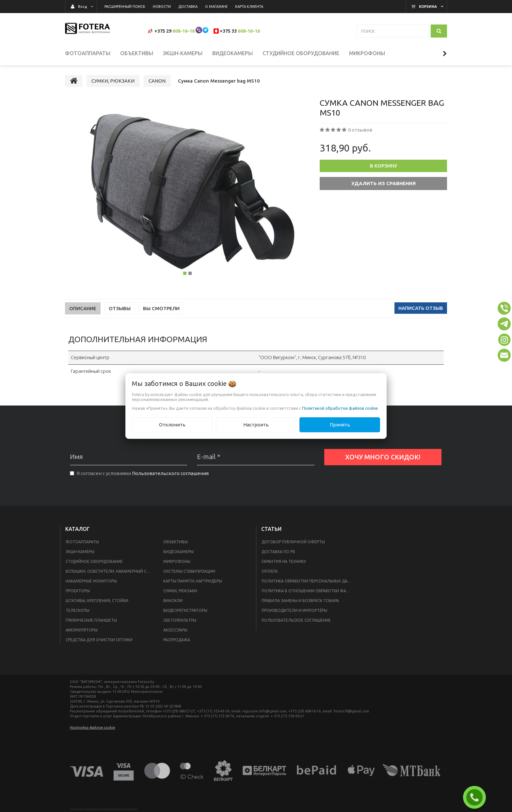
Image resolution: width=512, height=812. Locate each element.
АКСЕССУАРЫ (175, 630)
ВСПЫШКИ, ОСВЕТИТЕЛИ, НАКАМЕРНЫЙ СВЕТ (110, 571)
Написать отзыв (421, 308)
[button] (504, 308)
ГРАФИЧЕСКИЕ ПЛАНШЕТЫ (91, 620)
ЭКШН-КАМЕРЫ (80, 552)
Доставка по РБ (278, 552)
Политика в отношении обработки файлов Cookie (309, 591)
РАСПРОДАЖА (177, 640)
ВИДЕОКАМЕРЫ (178, 552)
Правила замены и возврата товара (300, 601)
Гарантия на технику (284, 561)
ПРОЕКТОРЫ (78, 591)
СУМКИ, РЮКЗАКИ (180, 591)
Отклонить (172, 425)
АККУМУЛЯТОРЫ (82, 630)
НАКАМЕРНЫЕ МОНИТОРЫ (91, 581)
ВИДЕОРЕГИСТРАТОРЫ (185, 610)
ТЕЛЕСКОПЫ (78, 610)
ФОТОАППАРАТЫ (82, 542)
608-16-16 (184, 31)
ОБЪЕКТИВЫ (176, 542)
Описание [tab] (83, 308)
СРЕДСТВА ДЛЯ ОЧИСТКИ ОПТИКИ (99, 640)
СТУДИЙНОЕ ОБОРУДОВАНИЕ (94, 561)
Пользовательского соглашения (170, 473)
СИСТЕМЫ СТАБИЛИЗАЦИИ (189, 571)
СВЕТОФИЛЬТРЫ (180, 620)
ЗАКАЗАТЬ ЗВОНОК (477, 797)
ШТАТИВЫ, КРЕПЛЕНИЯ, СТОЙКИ (97, 601)
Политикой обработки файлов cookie (340, 408)
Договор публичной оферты (293, 542)
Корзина (428, 7)
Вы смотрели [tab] (161, 308)
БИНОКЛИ (173, 601)
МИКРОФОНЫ (177, 561)
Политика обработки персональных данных (309, 581)
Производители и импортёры (294, 610)
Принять (340, 425)
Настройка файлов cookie (93, 727)
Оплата (270, 571)
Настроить (256, 425)
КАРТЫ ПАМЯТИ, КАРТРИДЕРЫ (193, 581)
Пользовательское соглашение (296, 620)
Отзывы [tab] (120, 308)
